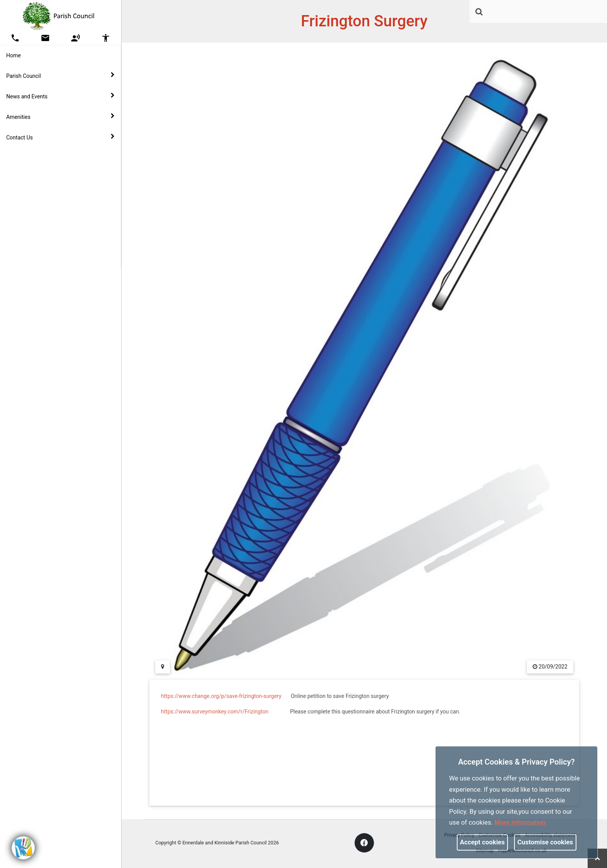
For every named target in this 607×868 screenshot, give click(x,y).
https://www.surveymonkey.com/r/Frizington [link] (215, 712)
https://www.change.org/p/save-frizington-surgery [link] (221, 696)
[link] (479, 12)
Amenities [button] (60, 117)
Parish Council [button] (60, 76)
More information (520, 822)
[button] (480, 12)
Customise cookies (545, 842)
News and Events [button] (60, 96)
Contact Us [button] (60, 137)
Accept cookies (482, 842)
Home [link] (14, 55)
